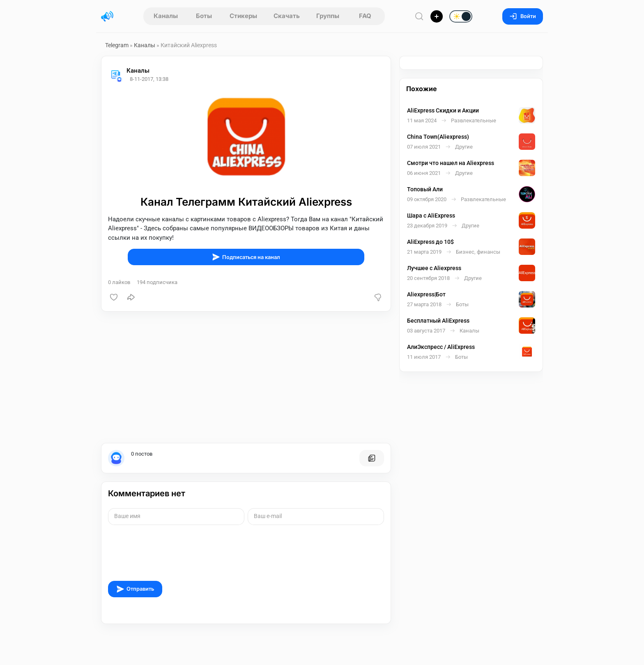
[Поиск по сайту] (419, 16)
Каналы (166, 16)
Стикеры (243, 16)
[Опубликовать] (437, 16)
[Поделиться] (131, 297)
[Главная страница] (107, 16)
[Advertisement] (246, 377)
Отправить (135, 589)
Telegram (117, 45)
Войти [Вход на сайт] (523, 16)
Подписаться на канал (246, 257)
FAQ (365, 16)
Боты (204, 16)
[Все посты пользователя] (372, 458)
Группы (328, 16)
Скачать (287, 16)
